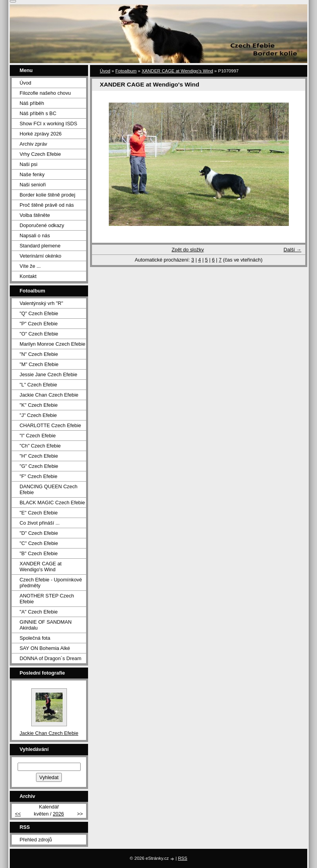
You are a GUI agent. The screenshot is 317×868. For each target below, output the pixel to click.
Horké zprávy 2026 (41, 134)
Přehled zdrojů (36, 840)
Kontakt (28, 276)
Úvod (105, 71)
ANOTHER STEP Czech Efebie (47, 599)
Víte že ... (30, 266)
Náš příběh (32, 103)
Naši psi (29, 164)
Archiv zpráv (33, 144)
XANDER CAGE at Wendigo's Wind (177, 71)
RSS (183, 858)
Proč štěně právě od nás (47, 205)
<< (18, 814)
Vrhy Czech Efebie (40, 154)
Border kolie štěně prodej (47, 195)
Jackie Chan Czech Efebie (49, 395)
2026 (58, 814)
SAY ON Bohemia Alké (45, 648)
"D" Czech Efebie (39, 533)
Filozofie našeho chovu (45, 93)
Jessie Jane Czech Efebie (48, 374)
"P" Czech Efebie (39, 324)
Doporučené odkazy (42, 225)
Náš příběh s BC (38, 113)
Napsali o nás (35, 235)
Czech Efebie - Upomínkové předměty (51, 583)
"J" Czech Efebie (38, 415)
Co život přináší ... (40, 523)
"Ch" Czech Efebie (40, 446)
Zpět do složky (188, 250)
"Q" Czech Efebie (39, 313)
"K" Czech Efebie (39, 405)
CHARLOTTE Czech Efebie (50, 425)
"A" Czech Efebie (39, 612)
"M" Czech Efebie (39, 364)
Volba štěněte (35, 215)
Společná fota (35, 638)
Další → (292, 250)
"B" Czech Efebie (39, 553)
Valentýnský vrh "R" (41, 303)
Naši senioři (33, 185)
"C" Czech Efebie (39, 543)
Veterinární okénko (41, 256)
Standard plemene (40, 246)
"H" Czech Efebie (39, 456)
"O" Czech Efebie (39, 334)
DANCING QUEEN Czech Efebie (49, 489)
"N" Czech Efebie (39, 354)
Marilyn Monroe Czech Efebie (52, 344)
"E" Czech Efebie (39, 513)
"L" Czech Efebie (38, 385)
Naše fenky (32, 174)
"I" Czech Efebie (38, 436)
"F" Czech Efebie (39, 476)
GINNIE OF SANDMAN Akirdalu (46, 625)
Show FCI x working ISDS (48, 124)
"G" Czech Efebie (39, 466)
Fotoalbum (126, 71)
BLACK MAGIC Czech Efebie (52, 503)
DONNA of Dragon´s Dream (50, 658)
